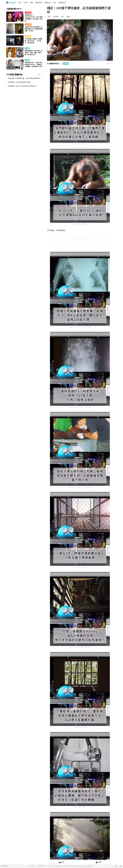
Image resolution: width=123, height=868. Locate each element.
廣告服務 (58, 866)
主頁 (20, 3)
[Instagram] (121, 866)
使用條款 (32, 866)
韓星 (32, 3)
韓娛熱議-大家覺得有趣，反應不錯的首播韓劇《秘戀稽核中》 (26, 78)
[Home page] (11, 3)
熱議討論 (47, 3)
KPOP (26, 3)
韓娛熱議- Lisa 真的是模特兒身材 (20, 82)
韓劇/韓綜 (39, 3)
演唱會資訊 (62, 3)
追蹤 (66, 64)
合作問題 (51, 866)
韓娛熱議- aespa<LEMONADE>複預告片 (22, 86)
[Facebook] (116, 866)
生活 (54, 3)
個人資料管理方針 (42, 866)
